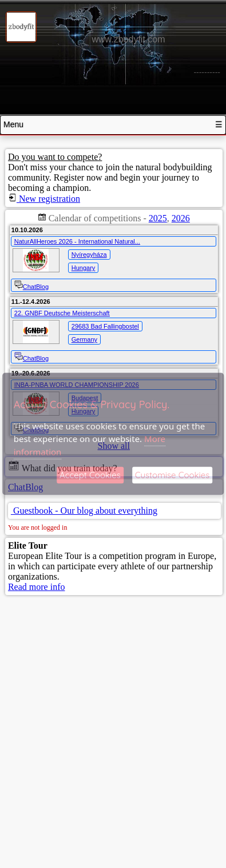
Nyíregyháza (89, 255)
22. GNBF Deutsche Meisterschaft (62, 313)
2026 (181, 218)
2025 (158, 218)
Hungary (84, 268)
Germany (84, 339)
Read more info (37, 587)
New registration (44, 199)
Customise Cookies (173, 476)
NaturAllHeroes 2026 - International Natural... (77, 241)
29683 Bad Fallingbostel (105, 326)
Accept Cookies (90, 476)
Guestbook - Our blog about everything (84, 511)
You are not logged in (37, 527)
